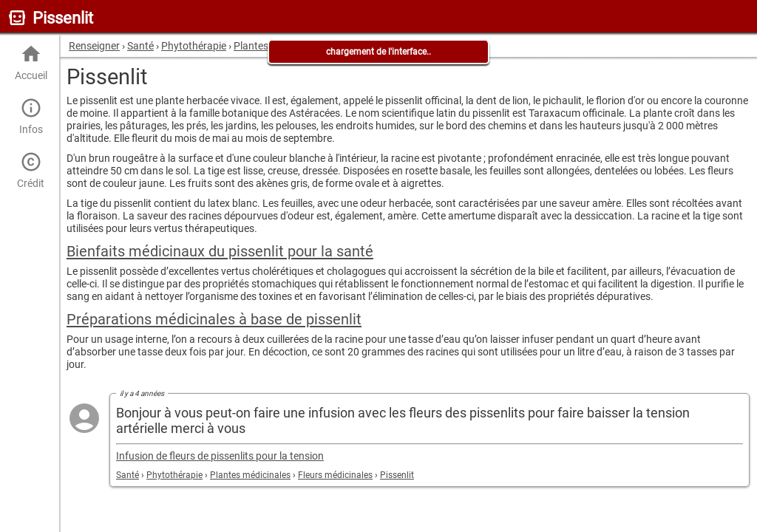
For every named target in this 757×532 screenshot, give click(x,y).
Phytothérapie (174, 475)
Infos (31, 116)
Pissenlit (397, 475)
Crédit (31, 170)
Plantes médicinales (250, 475)
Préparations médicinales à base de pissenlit (214, 319)
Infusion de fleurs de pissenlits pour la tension (220, 456)
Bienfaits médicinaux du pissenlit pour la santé (220, 251)
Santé (128, 475)
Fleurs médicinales (335, 475)
